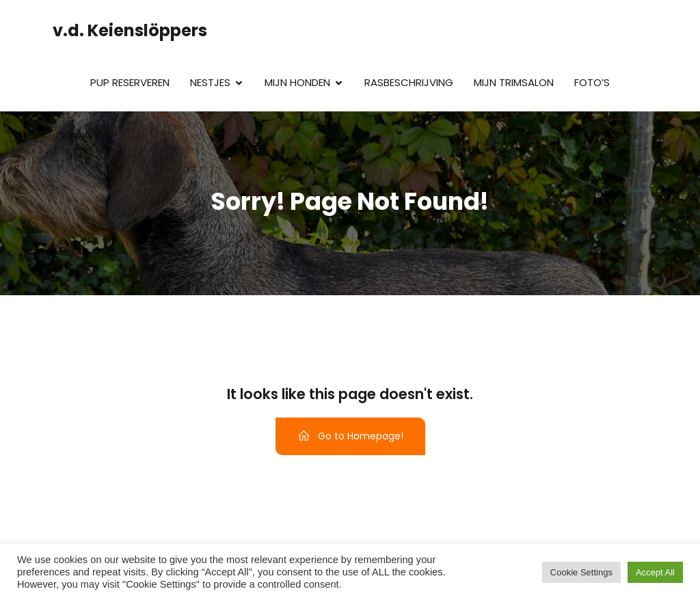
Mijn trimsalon (514, 82)
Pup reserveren (130, 82)
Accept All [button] (655, 572)
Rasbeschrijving (409, 82)
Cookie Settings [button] (581, 572)
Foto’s (592, 82)
